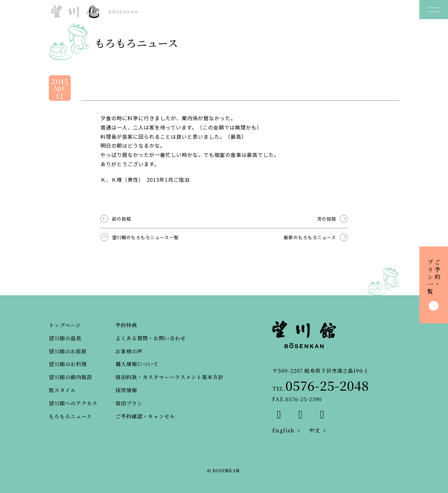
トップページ (65, 325)
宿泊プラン (129, 403)
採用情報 (126, 390)
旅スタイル (62, 390)
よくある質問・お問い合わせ (151, 338)
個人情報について (137, 364)
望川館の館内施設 (70, 377)
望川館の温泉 (65, 338)
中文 (315, 430)
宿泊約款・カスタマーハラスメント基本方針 (169, 377)
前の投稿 (121, 219)
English (283, 430)
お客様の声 (129, 351)
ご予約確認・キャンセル (145, 416)
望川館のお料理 (68, 364)
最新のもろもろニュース (310, 237)
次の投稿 (327, 219)
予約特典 (126, 325)
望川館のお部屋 (68, 351)
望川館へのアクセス (73, 403)
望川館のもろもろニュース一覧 (145, 237)
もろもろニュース (70, 416)
